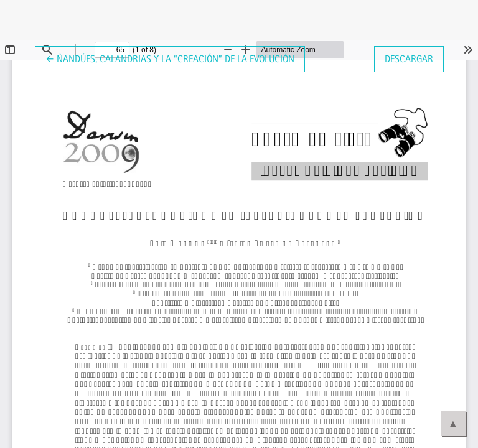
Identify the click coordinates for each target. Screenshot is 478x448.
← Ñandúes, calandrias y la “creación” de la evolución (170, 58)
